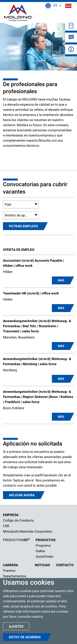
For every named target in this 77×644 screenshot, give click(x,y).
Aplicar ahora (22, 495)
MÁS (61, 280)
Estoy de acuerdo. (25, 637)
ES (55, 5)
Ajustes (16, 626)
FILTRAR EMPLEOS (23, 226)
